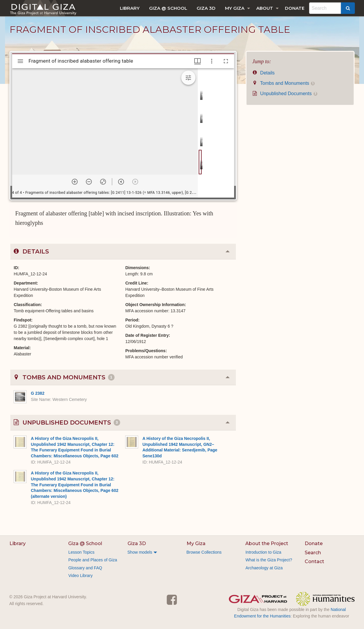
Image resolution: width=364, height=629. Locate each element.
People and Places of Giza (93, 560)
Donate (295, 8)
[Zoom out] (89, 182)
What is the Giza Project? (269, 560)
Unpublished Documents (285, 94)
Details (264, 73)
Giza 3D (206, 8)
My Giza (235, 8)
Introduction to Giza (263, 552)
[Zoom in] (75, 182)
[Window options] (212, 61)
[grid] (216, 133)
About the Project (267, 543)
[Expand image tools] (188, 78)
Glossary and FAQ (85, 568)
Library (130, 8)
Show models (140, 552)
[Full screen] (226, 61)
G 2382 (38, 393)
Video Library (80, 576)
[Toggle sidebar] (20, 61)
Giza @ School (168, 8)
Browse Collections (204, 552)
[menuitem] (130, 8)
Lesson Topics (81, 552)
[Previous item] (121, 182)
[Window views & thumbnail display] (197, 61)
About (265, 8)
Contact (314, 561)
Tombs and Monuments (284, 83)
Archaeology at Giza (264, 568)
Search (313, 553)
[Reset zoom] (103, 182)
